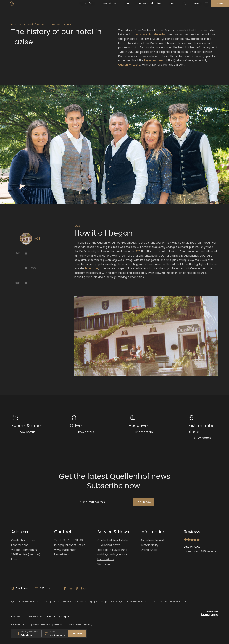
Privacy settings (84, 602)
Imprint (56, 602)
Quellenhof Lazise (129, 65)
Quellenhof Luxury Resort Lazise (30, 602)
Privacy (67, 602)
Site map (101, 602)
